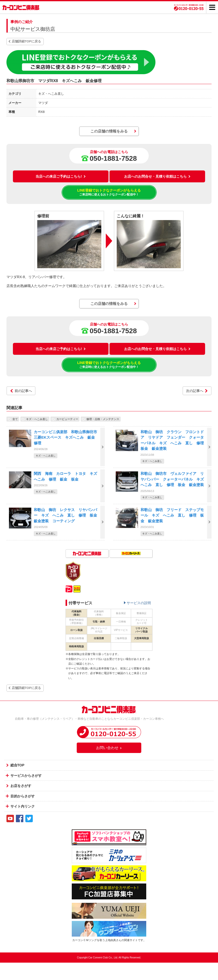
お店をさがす (21, 786)
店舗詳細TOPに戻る (26, 41)
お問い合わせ (109, 748)
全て (15, 419)
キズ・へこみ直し (37, 419)
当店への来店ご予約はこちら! (61, 176)
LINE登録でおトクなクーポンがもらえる (109, 192)
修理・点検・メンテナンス (103, 419)
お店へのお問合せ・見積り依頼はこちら (157, 176)
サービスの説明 (139, 603)
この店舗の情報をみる (109, 131)
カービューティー (67, 419)
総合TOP (18, 765)
